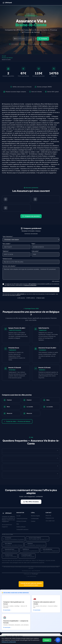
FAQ (18, 524)
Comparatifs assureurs (22, 529)
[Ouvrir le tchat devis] (58, 640)
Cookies (33, 521)
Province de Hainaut (7, 58)
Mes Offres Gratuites (31, 502)
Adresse (7, 259)
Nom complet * (7, 244)
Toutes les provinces (22, 519)
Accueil (4, 56)
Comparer (43, 39)
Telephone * (6, 251)
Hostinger (35, 574)
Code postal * (35, 251)
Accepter (47, 640)
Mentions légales (35, 516)
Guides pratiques (21, 527)
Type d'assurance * (8, 236)
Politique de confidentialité (9, 642)
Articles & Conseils (21, 521)
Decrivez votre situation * (9, 266)
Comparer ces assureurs (31, 216)
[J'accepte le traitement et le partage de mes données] (3, 284)
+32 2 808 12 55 (50, 521)
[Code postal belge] (24, 39)
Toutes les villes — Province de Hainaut (17, 421)
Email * (33, 244)
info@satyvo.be (50, 518)
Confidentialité (35, 519)
